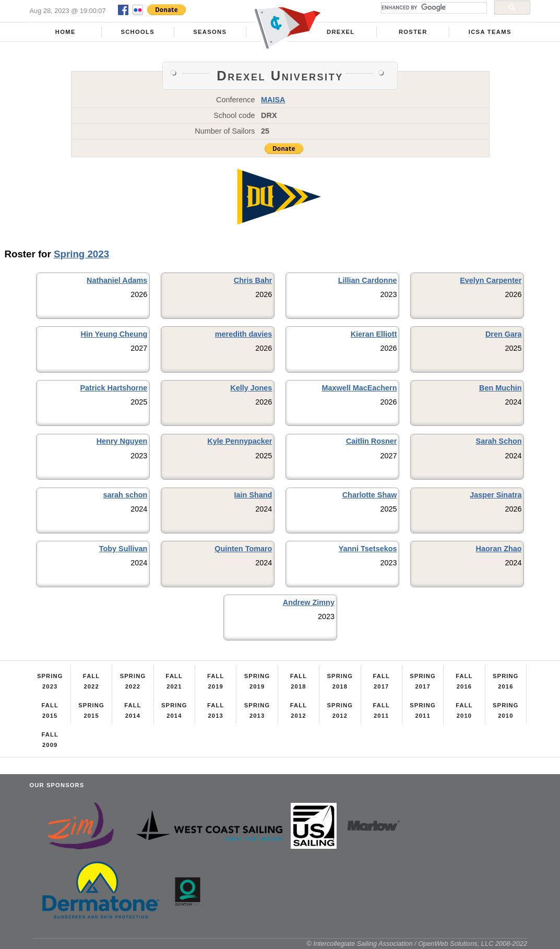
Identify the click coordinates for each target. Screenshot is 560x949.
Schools (138, 32)
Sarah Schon (499, 441)
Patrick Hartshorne (114, 388)
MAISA (273, 100)
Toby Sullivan (123, 549)
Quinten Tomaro (243, 549)
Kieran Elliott (374, 334)
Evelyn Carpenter (491, 280)
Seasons (210, 32)
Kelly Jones (251, 388)
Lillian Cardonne (368, 280)
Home (65, 32)
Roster (413, 32)
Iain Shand (253, 495)
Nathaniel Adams (117, 280)
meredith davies (244, 334)
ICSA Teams (490, 32)
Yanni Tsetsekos (368, 549)
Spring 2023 (81, 254)
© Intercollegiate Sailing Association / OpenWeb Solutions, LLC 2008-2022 (417, 944)
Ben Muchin (501, 388)
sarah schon (125, 495)
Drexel (341, 32)
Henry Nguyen (122, 441)
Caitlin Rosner (372, 441)
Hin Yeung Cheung (114, 334)
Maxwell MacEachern (359, 388)
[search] (433, 8)
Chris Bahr (253, 280)
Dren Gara (504, 334)
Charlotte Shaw (370, 495)
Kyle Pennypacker (240, 441)
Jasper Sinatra (496, 495)
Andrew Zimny (309, 602)
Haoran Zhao (499, 549)
